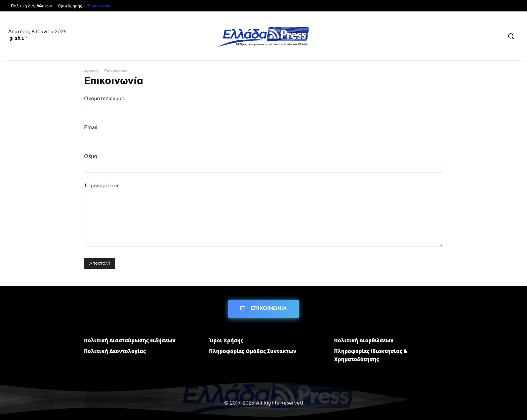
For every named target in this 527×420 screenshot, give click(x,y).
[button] (511, 36)
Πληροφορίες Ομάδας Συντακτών (253, 351)
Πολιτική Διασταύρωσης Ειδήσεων (130, 340)
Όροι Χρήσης (226, 340)
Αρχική (91, 71)
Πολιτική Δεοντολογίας (115, 351)
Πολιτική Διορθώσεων (364, 340)
